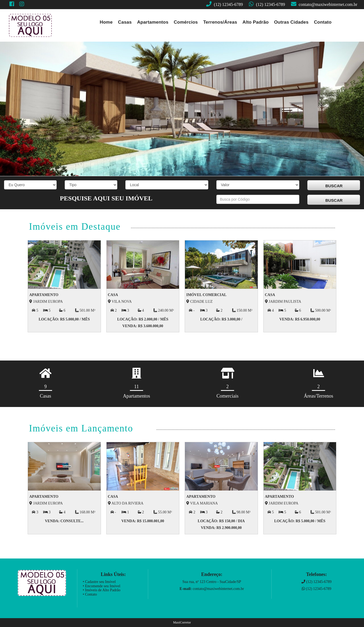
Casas (125, 22)
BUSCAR (334, 186)
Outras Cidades (291, 22)
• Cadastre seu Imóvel (99, 582)
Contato (323, 22)
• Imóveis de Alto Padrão (101, 590)
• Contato (90, 594)
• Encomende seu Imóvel (101, 586)
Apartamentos (153, 22)
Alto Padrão (256, 22)
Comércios (186, 22)
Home (106, 22)
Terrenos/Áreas (220, 22)
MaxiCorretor (182, 622)
